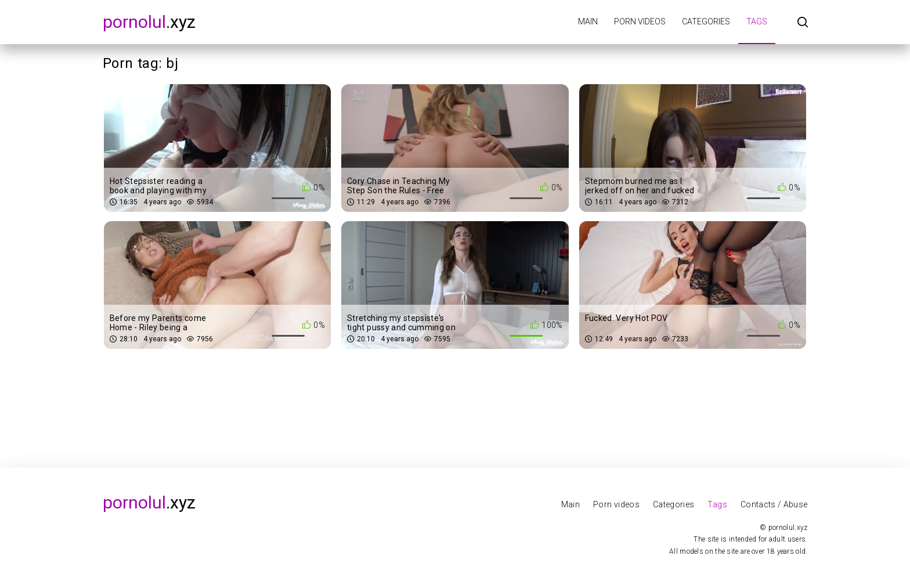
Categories (706, 21)
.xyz (149, 22)
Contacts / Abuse (774, 504)
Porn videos (640, 21)
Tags (757, 21)
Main (588, 21)
